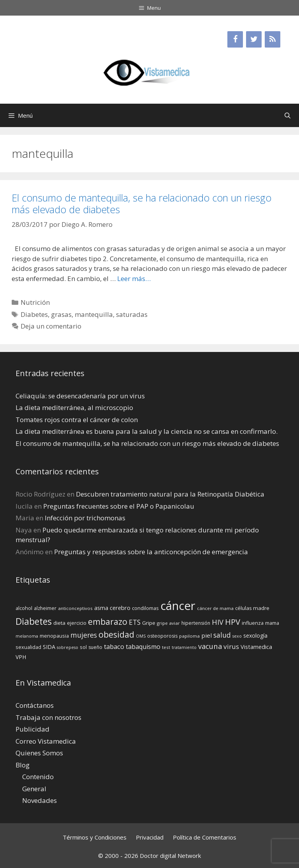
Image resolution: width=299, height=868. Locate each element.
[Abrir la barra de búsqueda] (288, 115)
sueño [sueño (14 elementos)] (95, 647)
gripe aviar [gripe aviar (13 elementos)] (168, 623)
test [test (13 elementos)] (166, 647)
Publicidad (33, 729)
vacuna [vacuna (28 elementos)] (210, 646)
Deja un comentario (51, 326)
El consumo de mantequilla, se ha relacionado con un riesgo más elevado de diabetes (142, 203)
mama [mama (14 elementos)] (272, 623)
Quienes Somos (39, 753)
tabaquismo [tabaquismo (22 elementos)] (143, 647)
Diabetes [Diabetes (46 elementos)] (34, 621)
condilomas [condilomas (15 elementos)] (145, 608)
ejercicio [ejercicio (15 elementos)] (77, 623)
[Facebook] (235, 39)
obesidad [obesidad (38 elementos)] (116, 634)
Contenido (38, 777)
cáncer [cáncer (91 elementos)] (178, 606)
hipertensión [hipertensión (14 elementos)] (196, 623)
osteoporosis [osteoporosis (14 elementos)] (162, 636)
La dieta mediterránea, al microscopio (74, 407)
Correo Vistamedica (46, 741)
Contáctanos (35, 705)
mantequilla (94, 314)
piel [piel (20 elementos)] (207, 635)
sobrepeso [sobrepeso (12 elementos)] (68, 647)
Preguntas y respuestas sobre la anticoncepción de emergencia (151, 552)
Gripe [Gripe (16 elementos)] (149, 623)
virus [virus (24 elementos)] (231, 646)
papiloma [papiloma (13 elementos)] (189, 636)
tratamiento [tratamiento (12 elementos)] (184, 647)
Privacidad (150, 837)
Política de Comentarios (205, 837)
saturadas (132, 314)
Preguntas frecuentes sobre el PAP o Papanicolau (119, 506)
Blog (23, 765)
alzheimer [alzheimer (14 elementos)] (45, 608)
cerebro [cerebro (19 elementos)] (120, 608)
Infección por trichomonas (85, 518)
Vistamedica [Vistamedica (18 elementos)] (256, 647)
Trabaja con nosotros (48, 717)
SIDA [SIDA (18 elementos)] (49, 647)
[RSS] (273, 39)
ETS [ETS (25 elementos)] (135, 622)
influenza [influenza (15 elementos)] (253, 623)
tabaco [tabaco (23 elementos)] (114, 646)
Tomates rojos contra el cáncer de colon (77, 420)
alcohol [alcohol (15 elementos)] (24, 608)
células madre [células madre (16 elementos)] (252, 608)
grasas (61, 314)
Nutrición (35, 302)
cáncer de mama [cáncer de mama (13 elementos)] (215, 608)
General (34, 789)
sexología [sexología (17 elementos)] (255, 636)
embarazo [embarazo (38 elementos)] (108, 621)
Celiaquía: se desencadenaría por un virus (80, 396)
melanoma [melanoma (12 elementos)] (27, 636)
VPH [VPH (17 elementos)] (21, 657)
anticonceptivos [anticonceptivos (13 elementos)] (75, 608)
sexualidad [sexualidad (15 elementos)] (28, 647)
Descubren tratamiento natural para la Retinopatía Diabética (170, 494)
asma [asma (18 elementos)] (101, 608)
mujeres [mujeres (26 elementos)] (84, 635)
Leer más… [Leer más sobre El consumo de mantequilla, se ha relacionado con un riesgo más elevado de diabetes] (134, 278)
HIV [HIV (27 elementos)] (218, 622)
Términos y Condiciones (95, 837)
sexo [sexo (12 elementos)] (237, 636)
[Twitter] (254, 39)
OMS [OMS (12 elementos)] (141, 636)
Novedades (40, 800)
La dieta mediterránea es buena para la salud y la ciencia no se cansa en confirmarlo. (147, 431)
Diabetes (34, 314)
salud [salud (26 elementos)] (222, 635)
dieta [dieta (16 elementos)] (59, 623)
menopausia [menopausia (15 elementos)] (54, 636)
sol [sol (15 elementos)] (83, 647)
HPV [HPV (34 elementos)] (233, 622)
